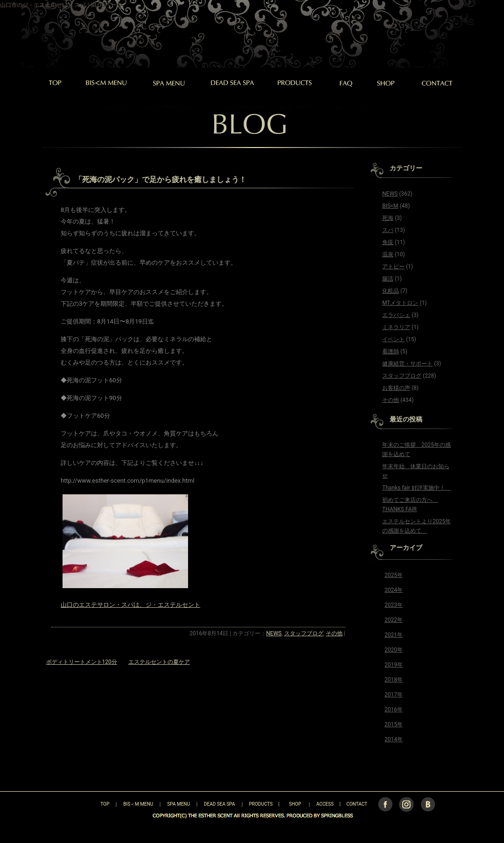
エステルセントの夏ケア (159, 662)
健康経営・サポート (407, 364)
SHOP (295, 804)
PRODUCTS (261, 804)
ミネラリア (396, 327)
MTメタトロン (400, 303)
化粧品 (391, 291)
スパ (388, 230)
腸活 (388, 279)
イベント (393, 339)
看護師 (391, 351)
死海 (388, 218)
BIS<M (390, 206)
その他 (334, 633)
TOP (88, 804)
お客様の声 (396, 388)
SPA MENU (178, 804)
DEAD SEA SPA (220, 804)
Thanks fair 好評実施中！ (416, 488)
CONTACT (357, 804)
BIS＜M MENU (138, 804)
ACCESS (325, 804)
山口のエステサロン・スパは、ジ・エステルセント (130, 605)
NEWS (274, 633)
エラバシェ (396, 315)
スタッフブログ (304, 633)
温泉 (388, 254)
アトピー (393, 267)
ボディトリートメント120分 (82, 662)
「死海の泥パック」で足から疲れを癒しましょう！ (161, 179)
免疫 (388, 242)
